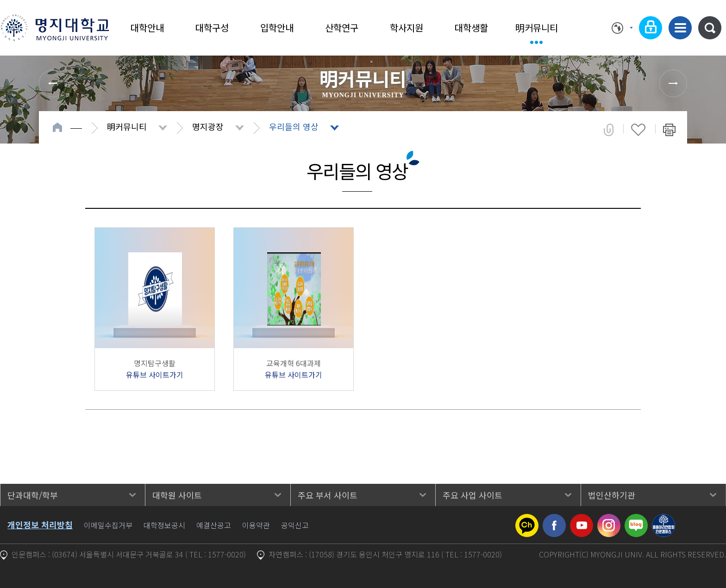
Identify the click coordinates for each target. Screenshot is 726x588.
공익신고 (295, 525)
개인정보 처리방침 (40, 525)
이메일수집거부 (108, 525)
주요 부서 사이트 (328, 495)
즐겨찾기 (638, 130)
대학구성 (212, 28)
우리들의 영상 (294, 126)
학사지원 (407, 28)
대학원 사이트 (177, 495)
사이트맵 (680, 28)
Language (622, 28)
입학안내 (277, 28)
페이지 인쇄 (669, 130)
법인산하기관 (612, 495)
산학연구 (342, 28)
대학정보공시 (164, 525)
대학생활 (471, 28)
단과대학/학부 (33, 495)
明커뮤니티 (537, 28)
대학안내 (147, 28)
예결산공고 (214, 525)
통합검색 (710, 28)
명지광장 (208, 126)
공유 (609, 130)
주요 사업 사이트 (473, 495)
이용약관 (256, 525)
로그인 (651, 28)
